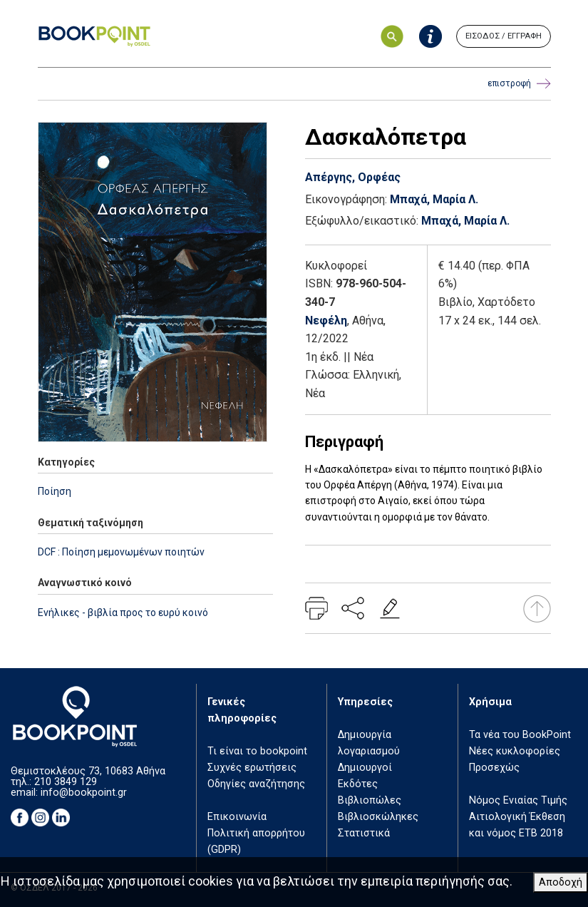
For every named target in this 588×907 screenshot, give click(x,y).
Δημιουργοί (365, 768)
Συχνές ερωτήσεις (252, 768)
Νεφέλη (326, 321)
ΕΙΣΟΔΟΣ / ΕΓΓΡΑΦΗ (504, 36)
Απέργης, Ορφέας (353, 177)
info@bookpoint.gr (84, 793)
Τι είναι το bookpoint (257, 751)
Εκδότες (358, 784)
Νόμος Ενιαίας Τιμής (518, 800)
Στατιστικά (364, 833)
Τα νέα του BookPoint (520, 735)
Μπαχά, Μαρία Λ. (434, 199)
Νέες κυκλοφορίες (515, 751)
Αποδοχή (561, 882)
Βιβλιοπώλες (370, 800)
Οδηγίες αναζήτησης (256, 784)
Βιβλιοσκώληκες (378, 817)
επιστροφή (519, 84)
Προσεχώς (494, 768)
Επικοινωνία (237, 817)
